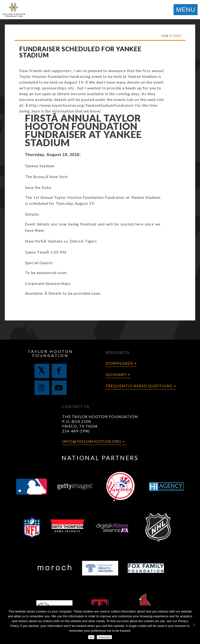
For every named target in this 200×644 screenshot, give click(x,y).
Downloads (119, 363)
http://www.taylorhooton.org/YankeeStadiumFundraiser (82, 105)
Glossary (116, 374)
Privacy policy (104, 637)
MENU (186, 10)
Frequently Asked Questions (139, 386)
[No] (194, 625)
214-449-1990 (76, 431)
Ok (91, 637)
